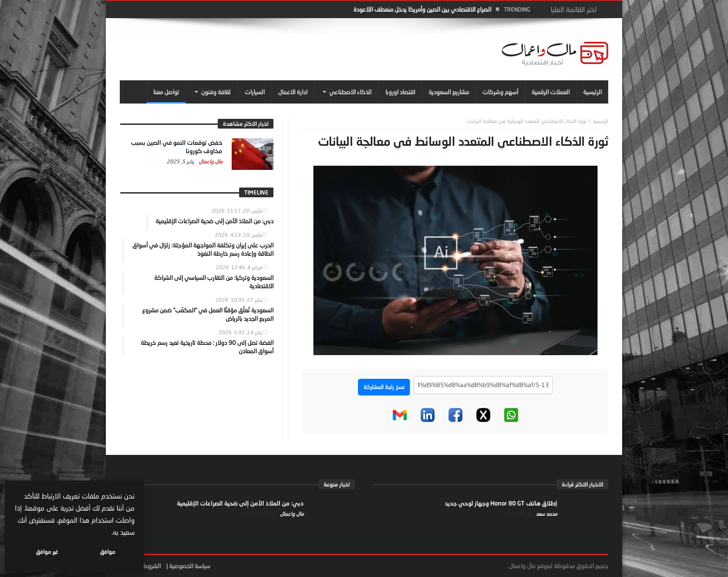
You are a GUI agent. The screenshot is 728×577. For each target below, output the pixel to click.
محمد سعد (546, 514)
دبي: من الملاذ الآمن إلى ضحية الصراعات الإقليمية (240, 503)
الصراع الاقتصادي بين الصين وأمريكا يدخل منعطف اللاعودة (422, 9)
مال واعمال (210, 161)
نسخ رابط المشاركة (384, 387)
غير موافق (47, 552)
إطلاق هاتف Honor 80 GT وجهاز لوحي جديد (501, 503)
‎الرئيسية (601, 121)
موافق (107, 552)
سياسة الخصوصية (190, 566)
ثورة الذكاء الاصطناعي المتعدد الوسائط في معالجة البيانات (526, 121)
